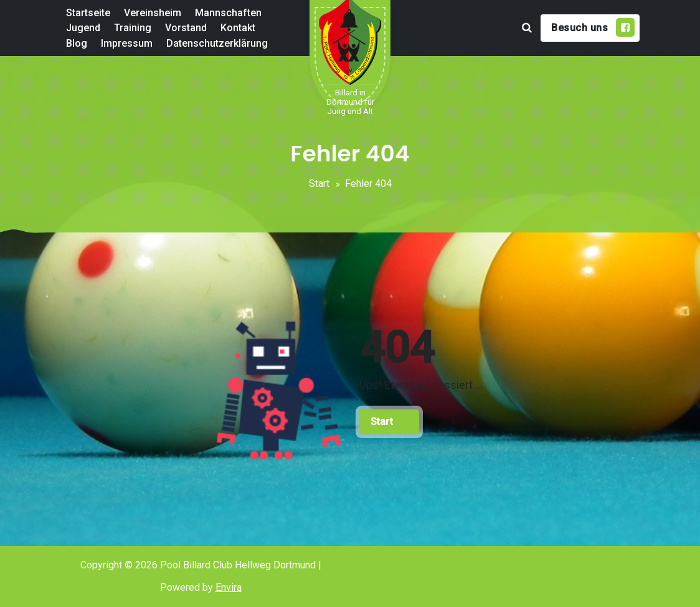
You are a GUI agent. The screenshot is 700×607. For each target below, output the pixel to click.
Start (319, 184)
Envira (229, 587)
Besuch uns (593, 27)
